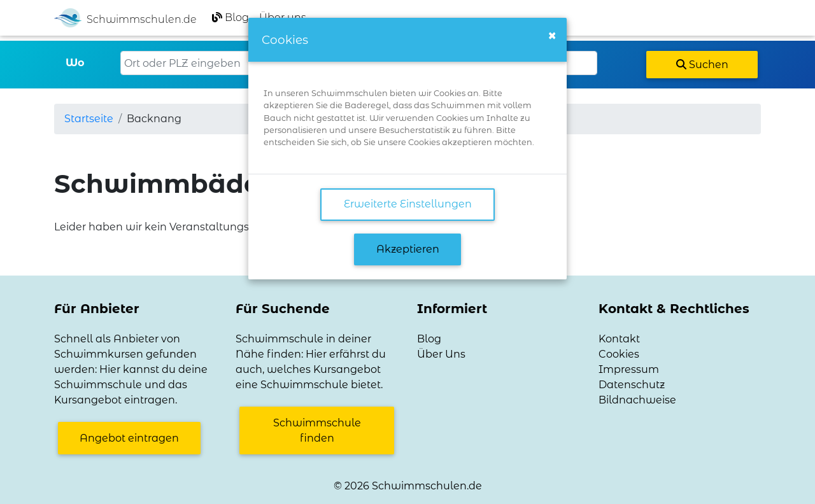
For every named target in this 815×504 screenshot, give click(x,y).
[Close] (552, 36)
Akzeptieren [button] (408, 249)
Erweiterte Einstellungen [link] (408, 204)
